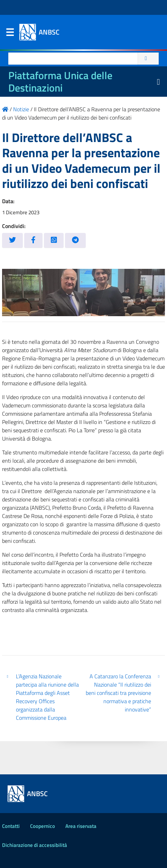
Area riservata (81, 826)
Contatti (11, 826)
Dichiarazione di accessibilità (35, 845)
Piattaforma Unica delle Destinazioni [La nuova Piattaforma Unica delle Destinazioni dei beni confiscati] (60, 82)
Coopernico (43, 826)
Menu (10, 34)
